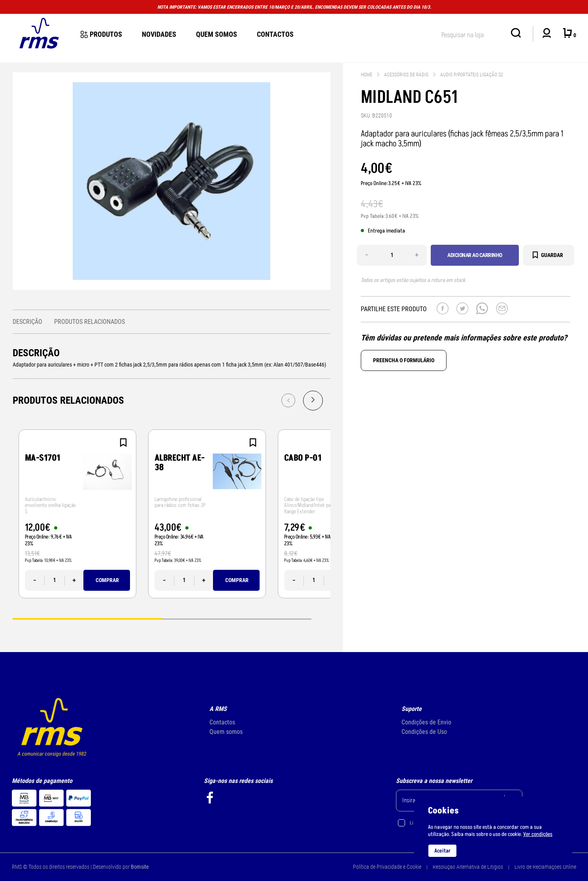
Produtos (101, 34)
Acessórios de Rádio (406, 75)
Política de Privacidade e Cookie (387, 867)
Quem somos (226, 732)
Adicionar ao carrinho (475, 255)
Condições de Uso (424, 732)
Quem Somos (217, 34)
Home (367, 75)
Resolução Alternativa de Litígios (468, 867)
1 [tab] (87, 618)
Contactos (275, 34)
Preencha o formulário (404, 360)
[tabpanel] (77, 514)
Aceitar (442, 851)
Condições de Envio (426, 722)
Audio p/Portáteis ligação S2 (472, 75)
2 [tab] (237, 618)
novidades (159, 34)
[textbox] (472, 33)
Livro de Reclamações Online (545, 867)
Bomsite (140, 867)
